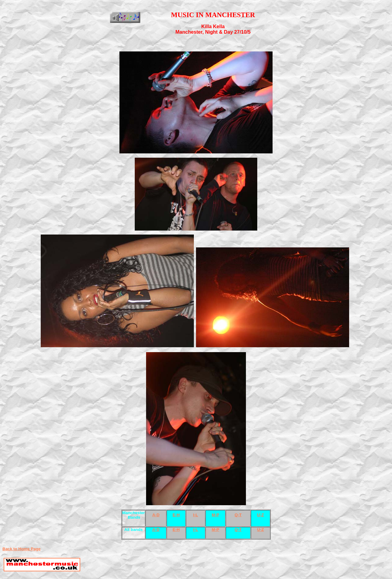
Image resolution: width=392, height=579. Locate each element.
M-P (215, 515)
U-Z (260, 515)
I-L (195, 515)
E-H (176, 515)
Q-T (238, 515)
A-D (156, 515)
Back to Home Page (21, 549)
